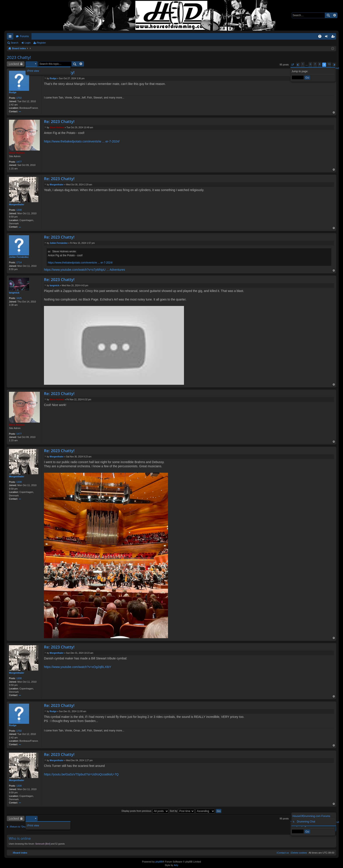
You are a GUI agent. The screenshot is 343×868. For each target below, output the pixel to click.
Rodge (13, 92)
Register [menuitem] (334, 37)
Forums (24, 36)
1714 (19, 262)
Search (328, 15)
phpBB (159, 862)
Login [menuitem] (327, 37)
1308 (19, 210)
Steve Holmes (17, 153)
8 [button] (320, 64)
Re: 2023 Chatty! (59, 121)
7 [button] (315, 64)
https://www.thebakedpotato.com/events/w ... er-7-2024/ (82, 141)
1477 (19, 162)
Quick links (11, 37)
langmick (14, 293)
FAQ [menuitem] (321, 37)
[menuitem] (299, 853)
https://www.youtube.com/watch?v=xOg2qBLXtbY (78, 667)
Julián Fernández (19, 257)
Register (41, 43)
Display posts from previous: (145, 811)
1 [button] (303, 64)
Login (28, 43)
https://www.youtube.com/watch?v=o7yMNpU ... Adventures (85, 270)
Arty (176, 865)
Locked (14, 64)
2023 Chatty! (19, 57)
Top (334, 113)
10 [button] (329, 64)
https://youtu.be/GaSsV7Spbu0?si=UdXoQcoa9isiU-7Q (81, 774)
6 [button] (310, 64)
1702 (19, 98)
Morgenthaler (17, 204)
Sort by (182, 811)
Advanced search (334, 15)
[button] (292, 65)
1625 (19, 298)
